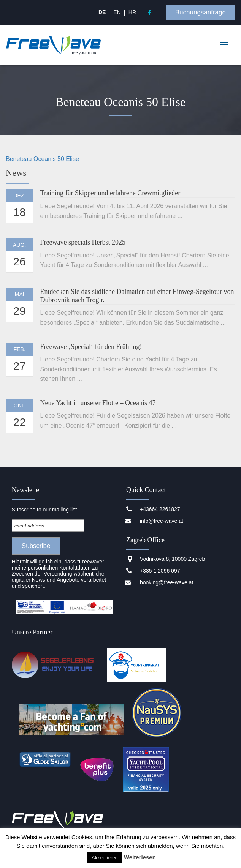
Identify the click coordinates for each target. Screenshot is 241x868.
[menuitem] (102, 12)
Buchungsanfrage (201, 12)
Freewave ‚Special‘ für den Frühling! (91, 347)
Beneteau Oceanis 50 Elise (42, 159)
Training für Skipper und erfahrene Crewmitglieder (110, 193)
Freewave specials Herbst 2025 (83, 242)
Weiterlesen (140, 857)
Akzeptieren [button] (105, 858)
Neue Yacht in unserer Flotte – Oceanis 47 (98, 403)
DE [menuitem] (102, 12)
